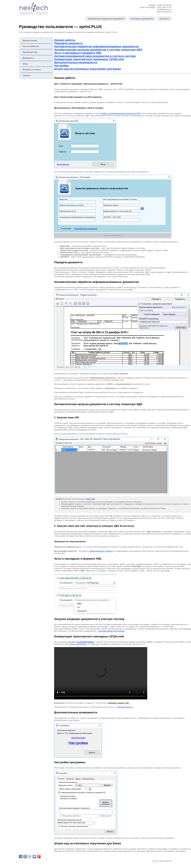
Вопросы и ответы (32, 70)
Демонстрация (30, 40)
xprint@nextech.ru (125, 707)
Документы (28, 58)
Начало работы (65, 40)
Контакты (164, 19)
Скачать (26, 76)
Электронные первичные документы (106, 19)
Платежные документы (142, 19)
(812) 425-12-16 (164, 7)
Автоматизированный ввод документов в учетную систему (95, 56)
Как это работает (31, 46)
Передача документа (68, 43)
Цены (25, 64)
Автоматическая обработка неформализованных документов (96, 46)
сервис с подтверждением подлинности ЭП (121, 113)
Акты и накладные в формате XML (78, 53)
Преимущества (30, 52)
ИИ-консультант (164, 12)
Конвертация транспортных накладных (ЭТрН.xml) (89, 59)
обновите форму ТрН (119, 703)
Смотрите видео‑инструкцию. (112, 631)
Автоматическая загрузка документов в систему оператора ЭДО (98, 50)
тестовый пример (85, 642)
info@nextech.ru (164, 10)
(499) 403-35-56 (164, 5)
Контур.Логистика (78, 644)
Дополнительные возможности (76, 62)
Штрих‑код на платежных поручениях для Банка (87, 69)
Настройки (61, 66)
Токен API (90, 499)
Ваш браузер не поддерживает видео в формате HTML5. (101, 673)
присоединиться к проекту (101, 551)
